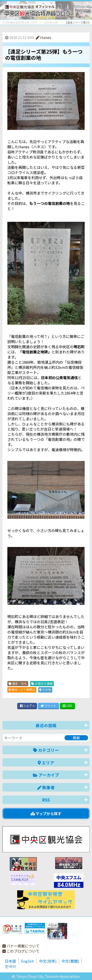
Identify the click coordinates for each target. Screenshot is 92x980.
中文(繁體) (70, 961)
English (27, 961)
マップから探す (46, 813)
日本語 (10, 961)
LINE (67, 705)
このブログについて (21, 951)
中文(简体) (48, 961)
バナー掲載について (21, 946)
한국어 (10, 966)
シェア (27, 705)
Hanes (44, 37)
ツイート (48, 705)
